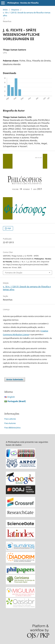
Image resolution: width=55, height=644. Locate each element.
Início (5, 10)
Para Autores (10, 423)
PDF (9, 228)
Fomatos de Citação (14, 273)
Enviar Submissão (15, 379)
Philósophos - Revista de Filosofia (23, 3)
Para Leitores (10, 419)
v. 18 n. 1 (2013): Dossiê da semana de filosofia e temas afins (27, 14)
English (11, 397)
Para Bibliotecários (12, 428)
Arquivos (15, 10)
